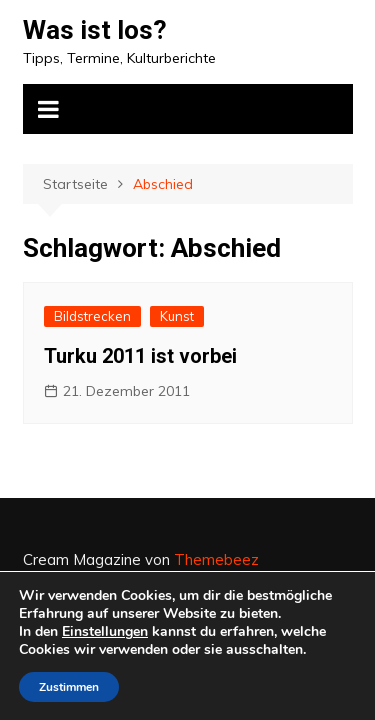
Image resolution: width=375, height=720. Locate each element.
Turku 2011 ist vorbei (140, 356)
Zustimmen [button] (69, 687)
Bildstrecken (92, 316)
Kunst (177, 316)
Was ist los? (95, 30)
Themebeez (216, 559)
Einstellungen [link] (105, 631)
